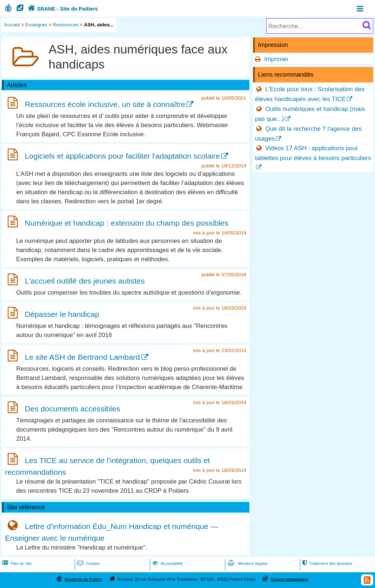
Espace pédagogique (290, 579)
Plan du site (16, 563)
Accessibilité (167, 563)
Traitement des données (326, 563)
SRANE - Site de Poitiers (62, 9)
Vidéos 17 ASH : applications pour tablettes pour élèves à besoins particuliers (313, 153)
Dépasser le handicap (62, 314)
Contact (88, 563)
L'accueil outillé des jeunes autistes (85, 281)
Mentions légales (247, 563)
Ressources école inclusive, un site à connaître (105, 104)
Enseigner (36, 25)
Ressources (66, 25)
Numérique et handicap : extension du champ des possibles (127, 223)
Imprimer (276, 59)
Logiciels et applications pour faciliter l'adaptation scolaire (122, 156)
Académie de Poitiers (83, 579)
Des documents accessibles (73, 409)
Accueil (12, 25)
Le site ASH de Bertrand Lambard (82, 357)
